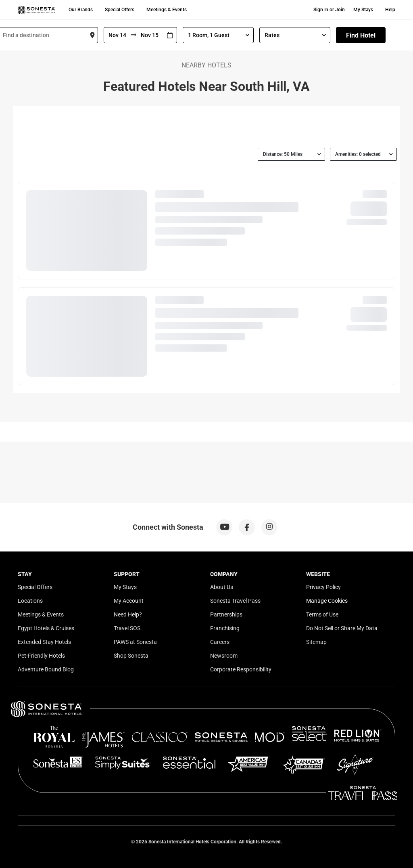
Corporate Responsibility (241, 669)
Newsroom (224, 656)
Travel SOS (127, 628)
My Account (129, 601)
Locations (30, 601)
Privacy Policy (323, 587)
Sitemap (316, 642)
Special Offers (120, 10)
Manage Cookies (327, 601)
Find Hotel (361, 35)
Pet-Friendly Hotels (41, 656)
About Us (222, 587)
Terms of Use (322, 614)
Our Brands (81, 10)
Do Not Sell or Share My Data (342, 628)
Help (390, 10)
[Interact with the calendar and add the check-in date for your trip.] (170, 35)
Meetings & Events (167, 10)
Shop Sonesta (131, 656)
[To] (150, 35)
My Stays (363, 10)
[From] (117, 35)
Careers (220, 642)
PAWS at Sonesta (135, 642)
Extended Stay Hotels (44, 642)
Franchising (225, 628)
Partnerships (226, 614)
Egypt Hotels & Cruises (46, 628)
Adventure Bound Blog (46, 669)
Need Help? (128, 614)
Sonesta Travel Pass (235, 601)
